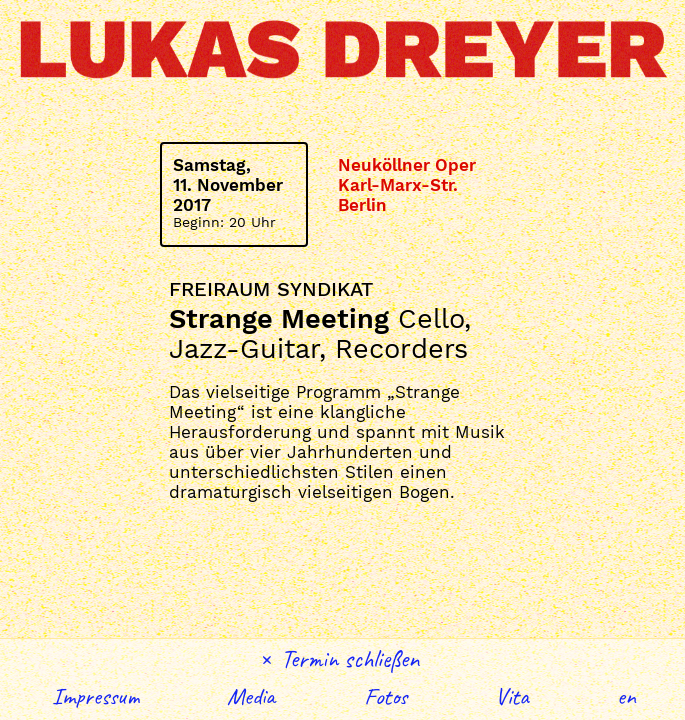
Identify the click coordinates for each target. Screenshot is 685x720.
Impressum (95, 696)
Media (251, 696)
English (627, 696)
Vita (512, 696)
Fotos (385, 696)
